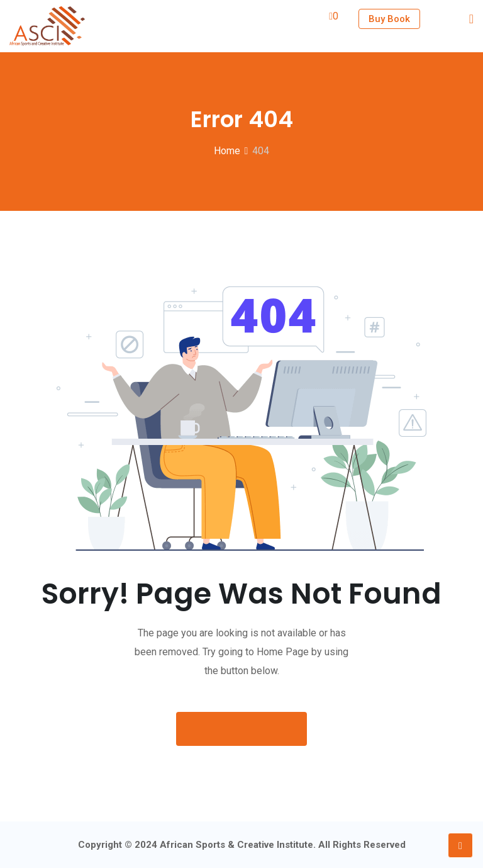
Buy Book (389, 19)
